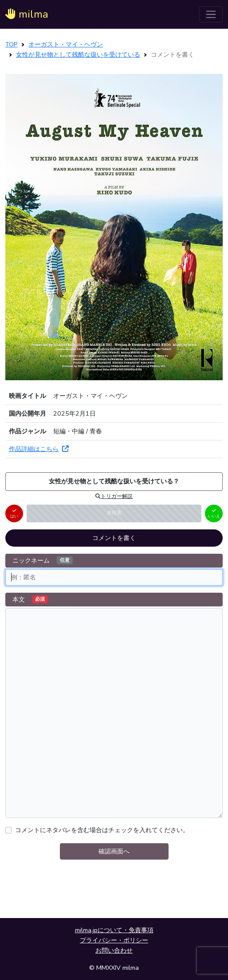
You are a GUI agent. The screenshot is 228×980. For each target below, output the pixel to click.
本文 (30, 599)
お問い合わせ (114, 950)
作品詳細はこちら (39, 449)
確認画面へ (114, 851)
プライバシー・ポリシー (114, 940)
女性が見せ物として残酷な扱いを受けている (78, 54)
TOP (12, 44)
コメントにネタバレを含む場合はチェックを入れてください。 (102, 830)
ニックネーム (43, 560)
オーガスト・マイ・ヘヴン (66, 44)
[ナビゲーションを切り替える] (211, 14)
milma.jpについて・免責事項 (114, 930)
